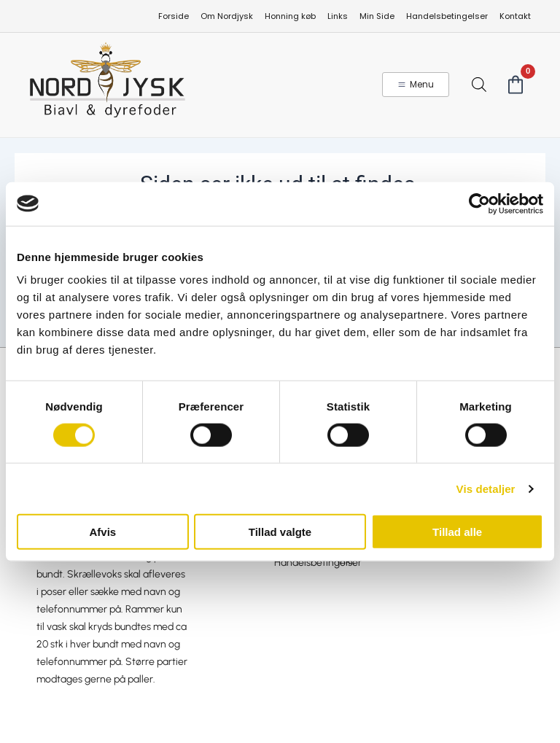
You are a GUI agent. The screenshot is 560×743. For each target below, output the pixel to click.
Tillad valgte (280, 532)
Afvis (102, 532)
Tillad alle (457, 532)
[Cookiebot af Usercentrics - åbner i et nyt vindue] (479, 203)
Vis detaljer (486, 488)
